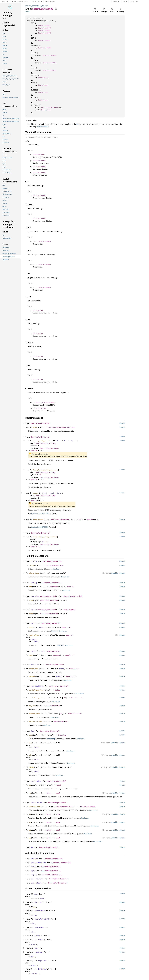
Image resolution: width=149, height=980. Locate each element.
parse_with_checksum (43, 441)
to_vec (32, 706)
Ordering (62, 735)
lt (30, 814)
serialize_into (36, 698)
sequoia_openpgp (32, 6)
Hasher (42, 627)
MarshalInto (37, 686)
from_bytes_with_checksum (46, 470)
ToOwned (38, 952)
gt (30, 830)
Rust (124, 2)
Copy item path (56, 9)
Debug (34, 583)
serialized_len (36, 690)
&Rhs (49, 793)
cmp (31, 735)
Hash (33, 623)
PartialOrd (37, 803)
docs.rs (115, 2)
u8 (40, 475)
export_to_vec (36, 721)
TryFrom (42, 961)
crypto (42, 6)
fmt (31, 587)
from (31, 600)
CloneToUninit (42, 919)
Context (56, 655)
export (32, 676)
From (33, 596)
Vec (55, 706)
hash (31, 627)
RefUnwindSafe (38, 863)
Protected (43, 78)
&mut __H (66, 627)
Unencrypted (69, 610)
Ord (33, 731)
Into (40, 940)
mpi (47, 6)
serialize (34, 669)
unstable (114, 573)
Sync (73, 441)
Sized (36, 642)
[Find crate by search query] (140, 2)
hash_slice (34, 635)
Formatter (53, 587)
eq (30, 785)
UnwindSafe (37, 883)
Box (43, 107)
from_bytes (38, 519)
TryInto (42, 969)
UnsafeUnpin (37, 879)
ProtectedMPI (44, 26)
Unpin (34, 875)
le (30, 822)
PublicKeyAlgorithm (65, 427)
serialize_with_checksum (45, 537)
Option (52, 427)
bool (59, 785)
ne (30, 793)
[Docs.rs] (5, 2)
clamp (32, 767)
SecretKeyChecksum (49, 448)
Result (34, 451)
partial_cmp (35, 806)
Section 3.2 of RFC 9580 (40, 514)
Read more (57, 569)
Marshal (35, 665)
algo (35, 427)
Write (45, 542)
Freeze (34, 859)
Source (28, 12)
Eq (32, 847)
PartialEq (36, 781)
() (39, 547)
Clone (34, 561)
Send (66, 441)
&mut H (69, 635)
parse (36, 493)
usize (57, 690)
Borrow (38, 902)
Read (59, 441)
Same (37, 948)
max (31, 743)
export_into (35, 714)
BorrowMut (40, 911)
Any (36, 894)
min (31, 755)
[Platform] (37, 2)
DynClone (39, 927)
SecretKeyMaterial (41, 423)
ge (30, 838)
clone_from (34, 573)
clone (32, 565)
